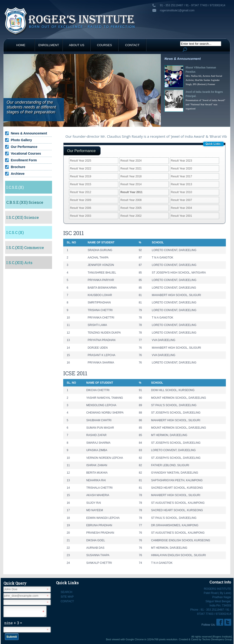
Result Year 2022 (81, 169)
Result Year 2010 (181, 192)
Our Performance (24, 147)
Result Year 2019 (81, 176)
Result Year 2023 (181, 161)
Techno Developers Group (217, 639)
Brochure (18, 167)
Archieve (18, 174)
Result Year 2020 (181, 169)
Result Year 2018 (131, 176)
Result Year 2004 (181, 208)
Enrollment (49, 45)
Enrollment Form (24, 160)
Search (66, 592)
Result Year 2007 (181, 200)
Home (21, 45)
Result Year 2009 (81, 200)
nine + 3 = (13, 624)
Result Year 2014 (131, 184)
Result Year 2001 (181, 216)
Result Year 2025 (81, 161)
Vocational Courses (26, 153)
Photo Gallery (21, 140)
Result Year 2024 (131, 161)
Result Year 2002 (131, 216)
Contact (132, 45)
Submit (12, 638)
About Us (76, 45)
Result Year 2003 (81, 216)
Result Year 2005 (131, 208)
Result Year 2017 (181, 176)
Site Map (67, 597)
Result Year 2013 (181, 184)
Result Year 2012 (81, 192)
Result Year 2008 (131, 200)
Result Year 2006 (81, 208)
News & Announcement (29, 133)
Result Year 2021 (131, 169)
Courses (104, 45)
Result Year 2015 (81, 184)
